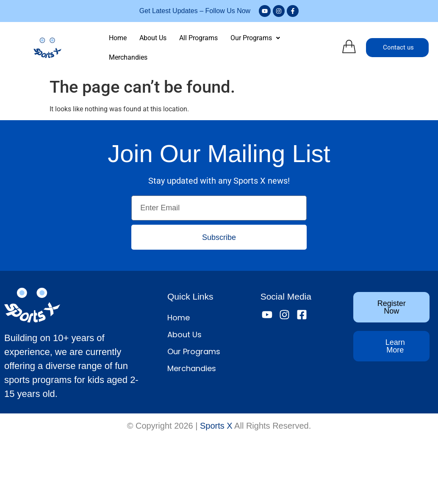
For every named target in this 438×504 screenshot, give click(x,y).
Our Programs (255, 38)
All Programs (198, 38)
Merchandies (128, 57)
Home (118, 38)
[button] (255, 38)
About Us (153, 38)
